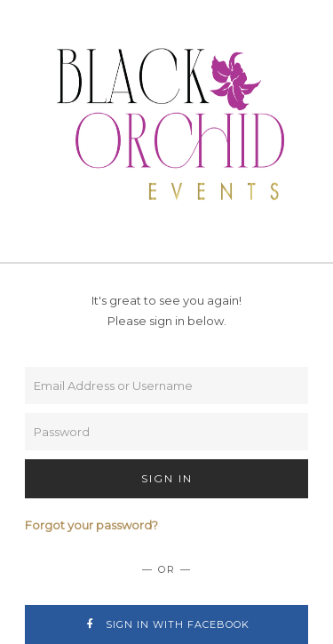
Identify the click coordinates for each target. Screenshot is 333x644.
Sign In (167, 478)
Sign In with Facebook (166, 624)
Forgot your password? (91, 525)
